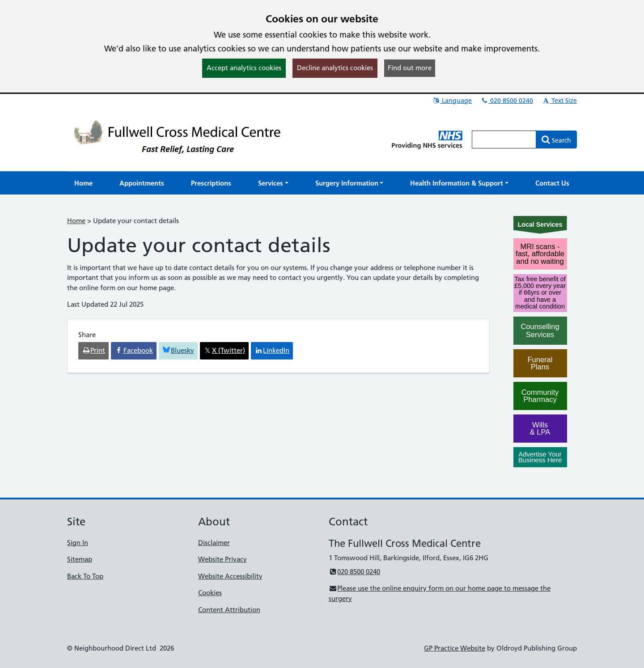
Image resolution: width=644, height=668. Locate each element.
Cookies (210, 593)
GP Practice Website (455, 648)
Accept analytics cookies (244, 68)
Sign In (78, 543)
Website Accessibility (230, 576)
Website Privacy (222, 559)
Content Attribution (229, 610)
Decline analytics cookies (335, 68)
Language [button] (452, 101)
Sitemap (80, 559)
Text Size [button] (559, 101)
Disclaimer (214, 543)
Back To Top (85, 576)
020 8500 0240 (507, 101)
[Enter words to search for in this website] (504, 140)
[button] (273, 183)
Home (76, 221)
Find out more (410, 68)
